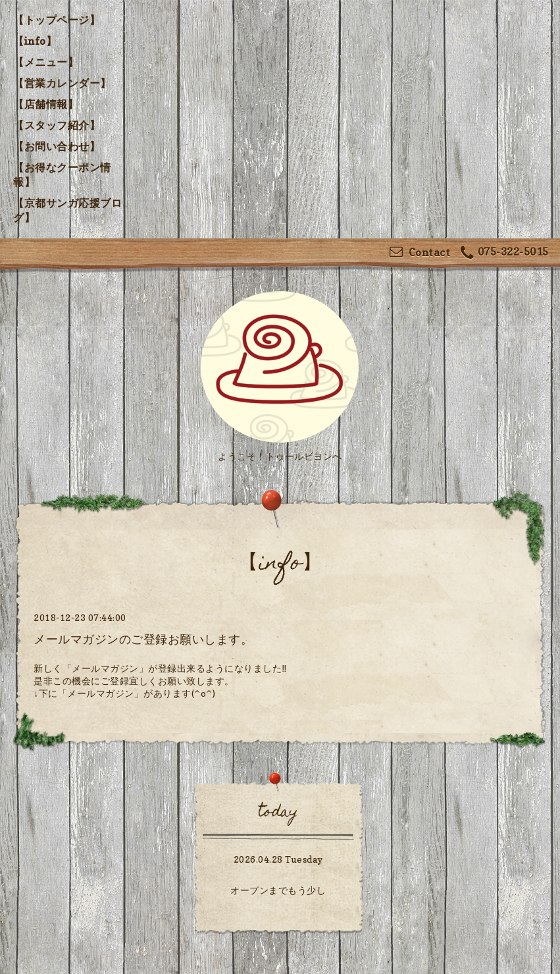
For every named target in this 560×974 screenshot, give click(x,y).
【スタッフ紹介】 (57, 125)
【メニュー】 (46, 62)
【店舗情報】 (46, 104)
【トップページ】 (57, 20)
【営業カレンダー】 (62, 83)
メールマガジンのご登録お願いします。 (143, 639)
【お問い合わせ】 (57, 146)
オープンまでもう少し (278, 890)
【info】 (35, 41)
